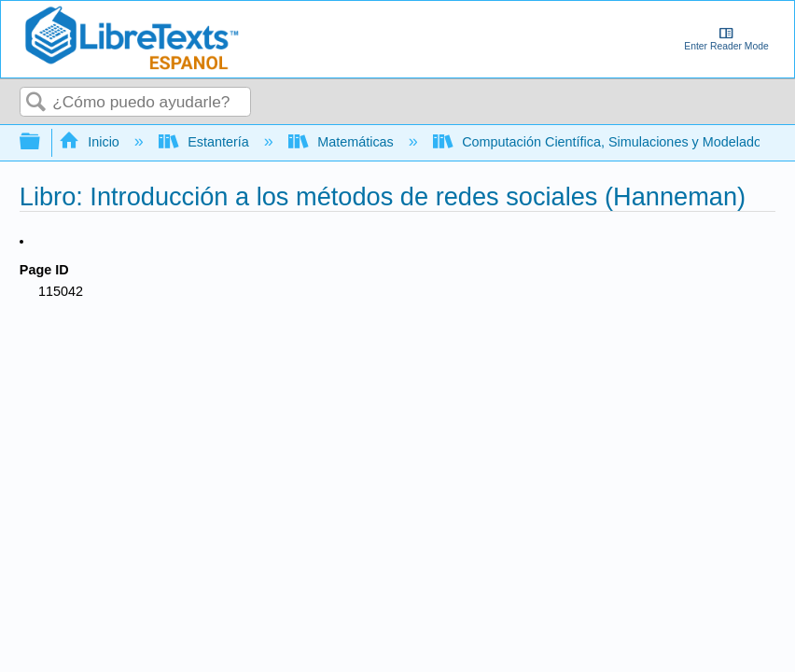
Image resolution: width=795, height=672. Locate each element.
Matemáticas (343, 142)
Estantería (206, 142)
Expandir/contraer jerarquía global (42, 142)
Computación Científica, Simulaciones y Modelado (599, 142)
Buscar (36, 103)
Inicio (91, 142)
